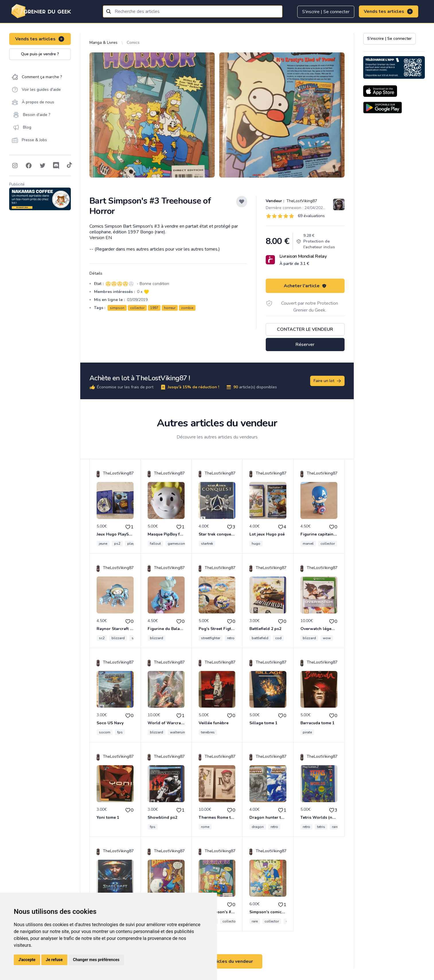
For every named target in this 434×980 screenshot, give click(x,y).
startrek (207, 544)
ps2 (117, 544)
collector (137, 308)
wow (327, 638)
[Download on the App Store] (380, 91)
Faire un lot (328, 381)
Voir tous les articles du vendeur (217, 961)
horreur (170, 308)
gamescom (177, 544)
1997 (154, 308)
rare (335, 827)
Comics (133, 43)
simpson (117, 308)
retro (231, 638)
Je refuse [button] (54, 960)
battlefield (260, 638)
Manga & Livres (103, 43)
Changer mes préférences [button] (96, 960)
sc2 (102, 638)
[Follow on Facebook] (29, 166)
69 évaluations (311, 216)
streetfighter (211, 638)
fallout (155, 544)
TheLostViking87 (301, 201)
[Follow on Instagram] (15, 166)
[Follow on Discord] (56, 166)
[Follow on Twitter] (42, 166)
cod (278, 638)
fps (120, 732)
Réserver (305, 345)
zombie (187, 308)
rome (205, 827)
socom (105, 732)
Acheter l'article (305, 286)
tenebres (208, 732)
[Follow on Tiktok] (69, 166)
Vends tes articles (389, 11)
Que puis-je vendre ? (40, 54)
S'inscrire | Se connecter (326, 12)
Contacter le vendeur (305, 329)
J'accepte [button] (27, 960)
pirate (307, 732)
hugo (256, 544)
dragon (258, 827)
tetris (321, 827)
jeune (103, 544)
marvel (308, 544)
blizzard (118, 638)
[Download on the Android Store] (383, 108)
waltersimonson (183, 732)
